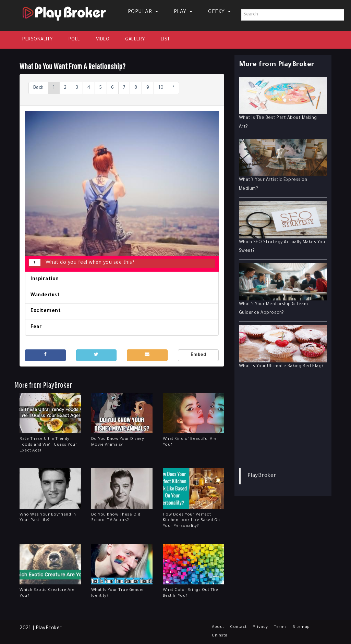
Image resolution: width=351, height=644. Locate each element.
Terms (286, 627)
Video (103, 40)
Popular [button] (143, 12)
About (219, 627)
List (165, 40)
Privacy (265, 627)
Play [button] (183, 12)
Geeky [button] (219, 12)
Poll (74, 40)
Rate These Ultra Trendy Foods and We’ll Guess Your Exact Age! (48, 446)
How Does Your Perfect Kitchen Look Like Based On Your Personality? (191, 521)
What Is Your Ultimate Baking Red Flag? (281, 367)
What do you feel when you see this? (82, 263)
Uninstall (222, 636)
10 (174, 88)
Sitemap (308, 627)
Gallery (135, 40)
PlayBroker (262, 476)
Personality (38, 40)
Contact (242, 627)
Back (39, 88)
